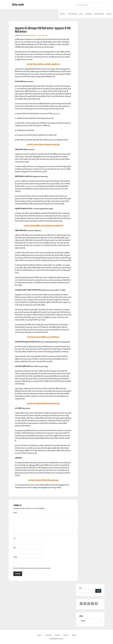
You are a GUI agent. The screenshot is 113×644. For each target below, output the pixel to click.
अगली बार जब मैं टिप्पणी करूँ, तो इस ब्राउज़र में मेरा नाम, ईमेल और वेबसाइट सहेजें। (32, 568)
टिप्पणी (15, 513)
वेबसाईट (15, 557)
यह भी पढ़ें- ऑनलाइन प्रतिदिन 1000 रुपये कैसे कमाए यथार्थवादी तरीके (43, 226)
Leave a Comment (43, 35)
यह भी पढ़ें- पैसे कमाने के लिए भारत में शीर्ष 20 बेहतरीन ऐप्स (43, 64)
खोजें (80, 588)
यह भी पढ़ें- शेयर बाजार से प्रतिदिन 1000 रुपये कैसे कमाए (43, 337)
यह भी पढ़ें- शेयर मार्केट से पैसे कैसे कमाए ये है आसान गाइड (43, 404)
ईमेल (15, 548)
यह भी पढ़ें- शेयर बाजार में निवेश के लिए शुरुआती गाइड (43, 480)
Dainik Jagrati (18, 5)
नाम (15, 539)
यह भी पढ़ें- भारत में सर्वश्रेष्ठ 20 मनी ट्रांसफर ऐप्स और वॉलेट (43, 145)
